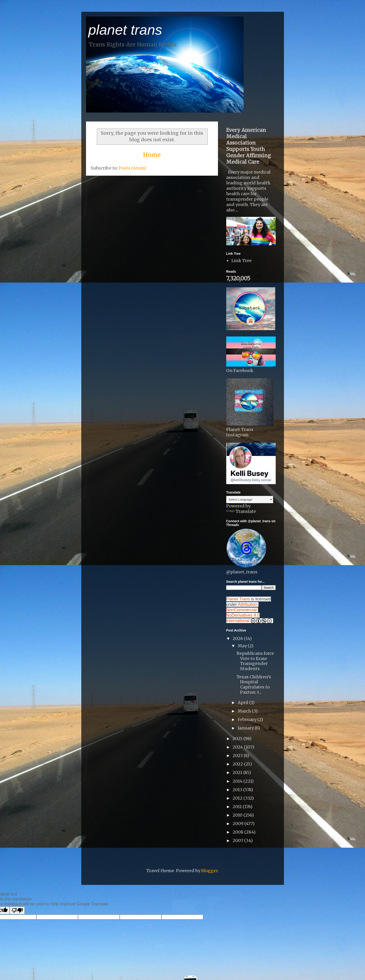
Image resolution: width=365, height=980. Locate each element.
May (243, 646)
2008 (238, 832)
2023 (238, 755)
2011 (238, 807)
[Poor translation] (17, 910)
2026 (238, 638)
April (244, 703)
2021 (238, 772)
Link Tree (242, 261)
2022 (238, 764)
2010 (238, 815)
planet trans (125, 30)
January (246, 728)
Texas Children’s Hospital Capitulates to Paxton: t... (254, 684)
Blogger (209, 871)
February (248, 719)
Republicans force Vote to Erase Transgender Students (255, 661)
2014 (238, 781)
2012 (238, 798)
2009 (238, 824)
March (245, 711)
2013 (238, 790)
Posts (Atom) (132, 168)
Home (152, 155)
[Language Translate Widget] (250, 500)
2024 (238, 747)
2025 (238, 739)
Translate (241, 511)
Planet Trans (238, 599)
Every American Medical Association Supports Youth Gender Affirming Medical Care (249, 146)
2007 (238, 840)
